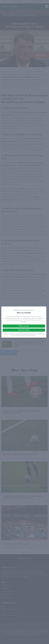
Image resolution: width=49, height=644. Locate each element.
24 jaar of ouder (24, 326)
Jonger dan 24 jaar (24, 330)
